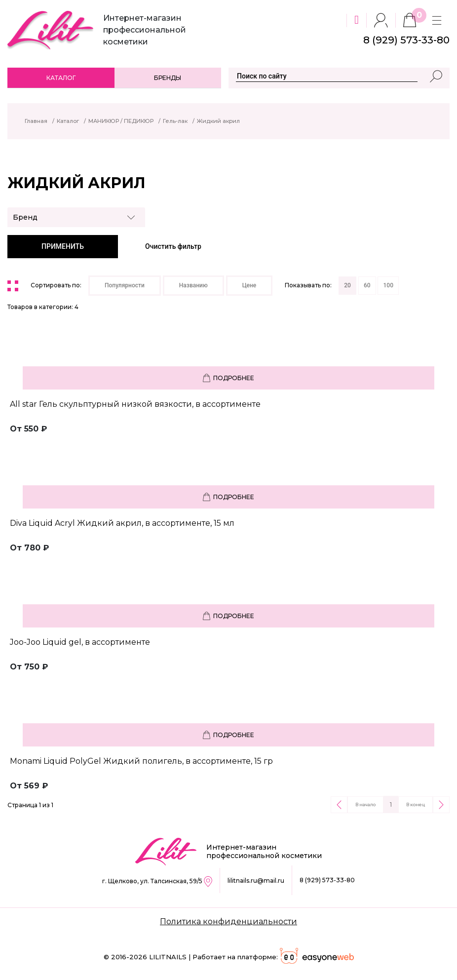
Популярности (125, 285)
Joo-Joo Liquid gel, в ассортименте (80, 642)
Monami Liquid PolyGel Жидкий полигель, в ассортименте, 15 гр (141, 761)
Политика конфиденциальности (228, 921)
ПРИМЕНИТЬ (63, 246)
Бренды (168, 78)
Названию (193, 285)
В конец (416, 804)
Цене (249, 285)
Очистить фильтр (173, 246)
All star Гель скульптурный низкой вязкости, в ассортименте (135, 404)
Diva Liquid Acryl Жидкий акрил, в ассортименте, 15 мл (122, 523)
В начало (365, 804)
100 (388, 285)
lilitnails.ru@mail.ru (256, 881)
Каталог (61, 78)
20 (347, 285)
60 (367, 285)
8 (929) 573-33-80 (327, 880)
